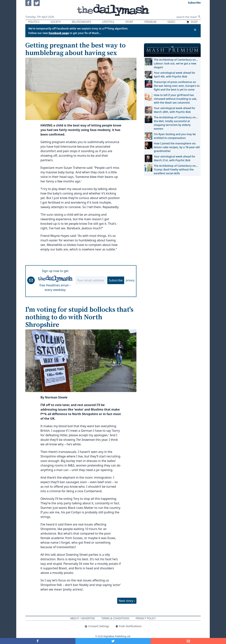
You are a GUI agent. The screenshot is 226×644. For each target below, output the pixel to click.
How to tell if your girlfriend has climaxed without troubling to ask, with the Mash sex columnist (175, 99)
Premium (150, 22)
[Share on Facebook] (38, 641)
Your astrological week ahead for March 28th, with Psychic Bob (175, 110)
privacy (130, 280)
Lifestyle (108, 22)
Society (56, 22)
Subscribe (116, 280)
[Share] (188, 641)
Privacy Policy (146, 618)
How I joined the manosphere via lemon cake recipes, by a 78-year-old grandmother (177, 147)
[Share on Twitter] (113, 641)
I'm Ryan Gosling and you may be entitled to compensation (175, 136)
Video (171, 22)
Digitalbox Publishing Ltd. (117, 636)
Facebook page (59, 33)
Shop (192, 22)
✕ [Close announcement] (195, 30)
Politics (34, 22)
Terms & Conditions (115, 618)
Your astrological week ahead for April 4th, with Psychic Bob (175, 75)
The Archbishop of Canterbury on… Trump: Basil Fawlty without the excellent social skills (176, 169)
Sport (129, 22)
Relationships (81, 22)
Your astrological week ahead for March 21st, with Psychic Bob (175, 158)
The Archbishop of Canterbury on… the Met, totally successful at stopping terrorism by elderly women (176, 123)
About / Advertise (82, 618)
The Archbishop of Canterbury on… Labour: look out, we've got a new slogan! (176, 63)
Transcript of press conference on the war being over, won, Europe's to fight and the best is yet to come (177, 86)
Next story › (127, 601)
